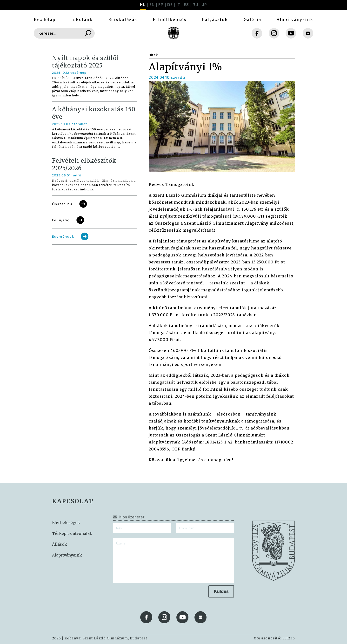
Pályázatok (215, 20)
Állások (60, 544)
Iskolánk (82, 20)
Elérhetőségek (66, 523)
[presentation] (150, 595)
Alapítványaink (295, 20)
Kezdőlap (45, 20)
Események (71, 236)
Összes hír (70, 204)
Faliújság (69, 220)
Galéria (252, 20)
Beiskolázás (123, 20)
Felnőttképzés (170, 20)
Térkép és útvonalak (72, 533)
